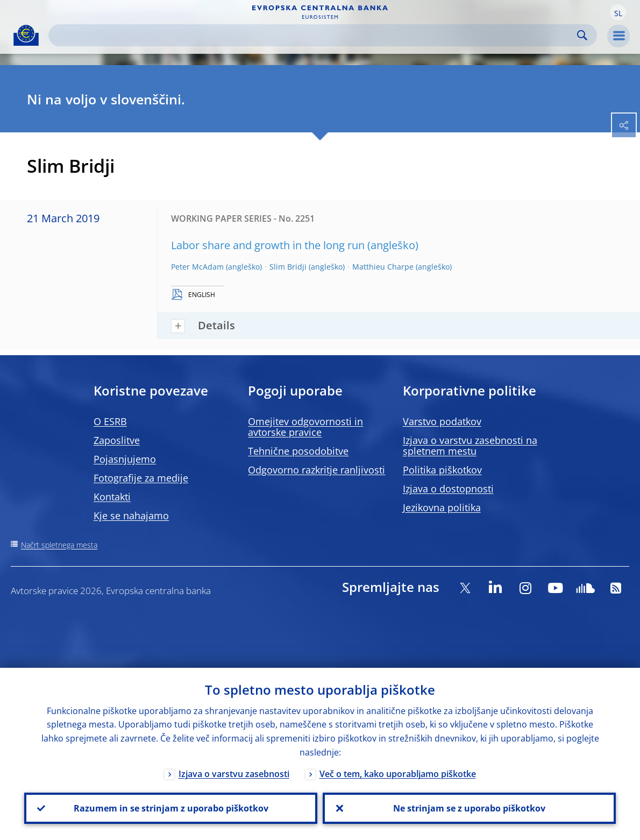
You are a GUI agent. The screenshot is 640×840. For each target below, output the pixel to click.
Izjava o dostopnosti (448, 489)
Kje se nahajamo (131, 516)
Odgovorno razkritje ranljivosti (317, 470)
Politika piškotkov (442, 470)
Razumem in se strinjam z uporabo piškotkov (171, 808)
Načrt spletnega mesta (59, 545)
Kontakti (112, 497)
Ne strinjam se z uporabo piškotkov (469, 808)
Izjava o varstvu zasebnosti (234, 774)
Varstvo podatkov (442, 421)
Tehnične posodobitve (298, 451)
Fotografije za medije (141, 478)
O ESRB (110, 421)
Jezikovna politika (442, 507)
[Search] (314, 35)
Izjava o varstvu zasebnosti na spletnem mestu (470, 446)
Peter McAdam (197, 267)
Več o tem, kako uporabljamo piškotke (398, 774)
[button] (618, 12)
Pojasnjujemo (125, 459)
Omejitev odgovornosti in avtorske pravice (305, 427)
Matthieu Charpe (383, 267)
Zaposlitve (117, 440)
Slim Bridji (288, 267)
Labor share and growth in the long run (268, 245)
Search (582, 35)
